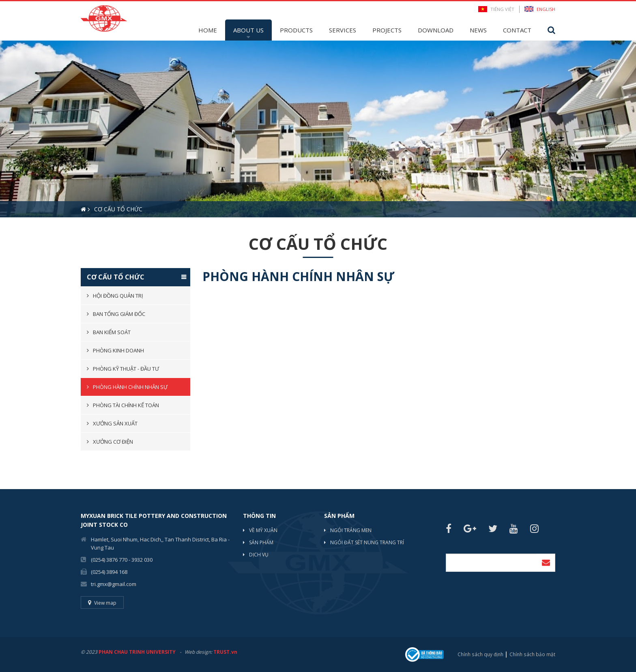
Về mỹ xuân (263, 530)
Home (208, 30)
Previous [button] (4, 129)
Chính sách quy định (481, 654)
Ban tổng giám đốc (119, 314)
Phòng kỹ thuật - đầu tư (126, 369)
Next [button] (632, 129)
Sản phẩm (261, 542)
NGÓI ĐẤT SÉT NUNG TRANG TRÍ (367, 542)
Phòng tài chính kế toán (126, 405)
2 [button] (18, 232)
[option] (318, 129)
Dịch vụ (259, 555)
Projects (387, 30)
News (478, 30)
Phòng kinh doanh (118, 350)
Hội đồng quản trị (118, 296)
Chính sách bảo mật (533, 654)
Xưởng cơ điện (113, 442)
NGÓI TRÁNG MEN (351, 530)
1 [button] (6, 232)
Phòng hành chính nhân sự (130, 387)
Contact (517, 30)
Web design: (198, 652)
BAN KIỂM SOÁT (112, 332)
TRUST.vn (225, 652)
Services (343, 30)
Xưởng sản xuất (115, 423)
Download (436, 30)
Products (296, 30)
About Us (248, 30)
